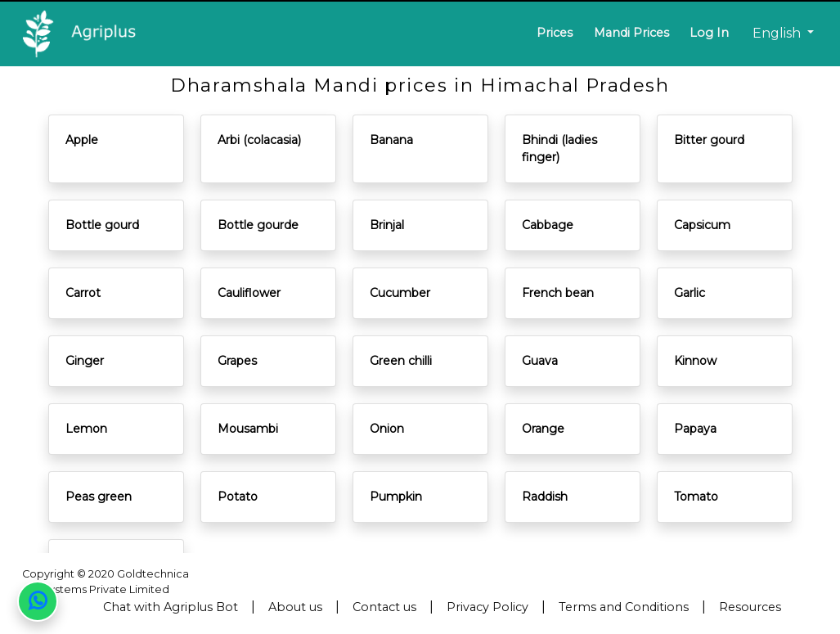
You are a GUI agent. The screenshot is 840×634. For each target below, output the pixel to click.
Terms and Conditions (624, 607)
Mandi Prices (631, 33)
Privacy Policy (487, 607)
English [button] (778, 33)
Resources (750, 607)
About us (295, 607)
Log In (709, 33)
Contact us (384, 607)
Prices (555, 33)
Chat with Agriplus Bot (171, 607)
